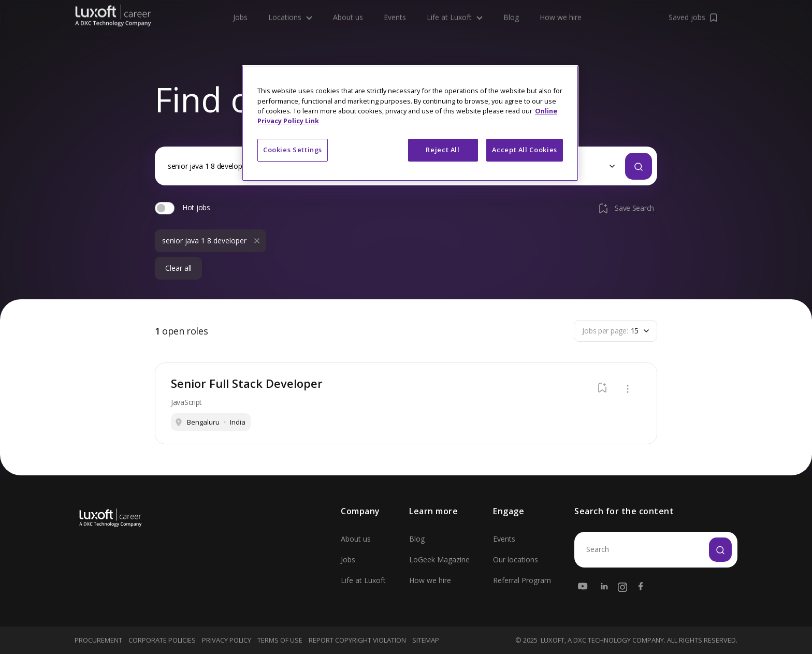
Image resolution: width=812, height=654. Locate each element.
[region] (410, 123)
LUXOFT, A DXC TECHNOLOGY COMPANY (602, 640)
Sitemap (426, 640)
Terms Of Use (280, 640)
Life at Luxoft (363, 580)
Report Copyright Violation (357, 640)
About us (356, 539)
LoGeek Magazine (439, 559)
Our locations (516, 559)
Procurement (98, 640)
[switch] (165, 208)
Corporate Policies (162, 640)
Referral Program (522, 580)
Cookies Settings (293, 150)
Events (504, 539)
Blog (417, 539)
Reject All (443, 150)
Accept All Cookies (525, 150)
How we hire (430, 580)
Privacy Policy (227, 640)
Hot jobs (196, 207)
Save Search (626, 208)
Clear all (178, 268)
